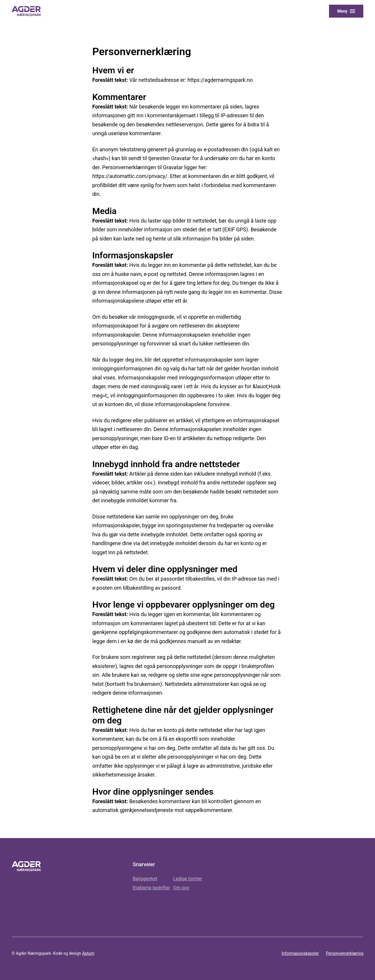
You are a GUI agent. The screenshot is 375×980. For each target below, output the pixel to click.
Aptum (88, 953)
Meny (342, 11)
